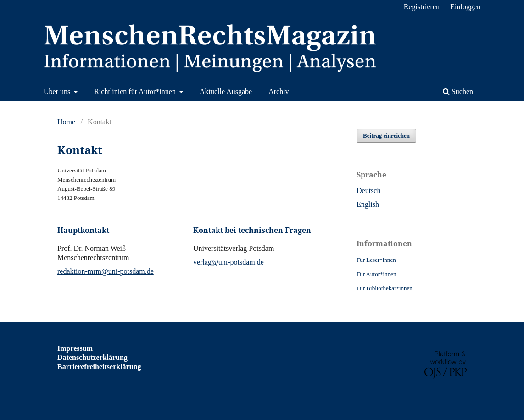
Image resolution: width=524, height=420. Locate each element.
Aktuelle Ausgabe (226, 91)
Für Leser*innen (376, 260)
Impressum (75, 348)
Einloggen (465, 7)
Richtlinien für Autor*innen (136, 91)
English (368, 204)
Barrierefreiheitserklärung (99, 367)
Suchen (458, 91)
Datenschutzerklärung (92, 357)
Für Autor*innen (376, 274)
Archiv (279, 91)
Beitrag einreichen (386, 135)
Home (66, 122)
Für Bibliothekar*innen (385, 288)
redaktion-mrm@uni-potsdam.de (106, 271)
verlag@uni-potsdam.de (229, 262)
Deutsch (368, 191)
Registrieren (422, 7)
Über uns (58, 91)
